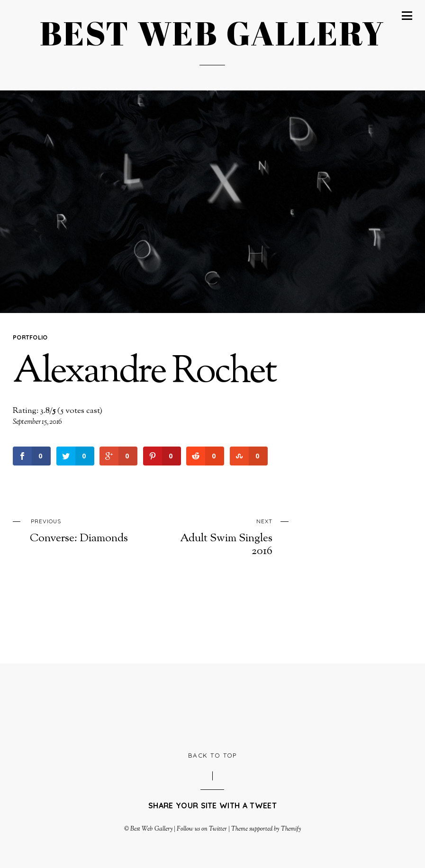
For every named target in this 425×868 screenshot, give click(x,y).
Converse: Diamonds (81, 530)
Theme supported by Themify (266, 829)
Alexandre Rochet (144, 373)
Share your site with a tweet (212, 805)
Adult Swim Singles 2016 (221, 536)
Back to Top (212, 755)
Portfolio (30, 337)
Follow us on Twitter (202, 829)
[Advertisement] (212, 706)
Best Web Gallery (151, 829)
